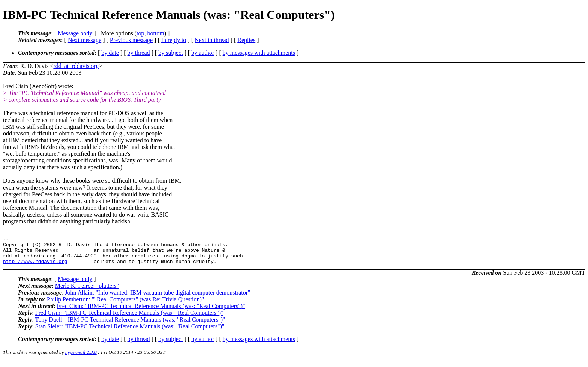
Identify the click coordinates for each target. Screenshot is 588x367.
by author (203, 53)
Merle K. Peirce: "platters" (87, 291)
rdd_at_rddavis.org (76, 66)
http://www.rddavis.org (35, 267)
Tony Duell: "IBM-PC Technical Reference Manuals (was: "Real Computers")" (130, 325)
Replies (246, 40)
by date (110, 53)
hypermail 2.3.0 (81, 358)
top (140, 33)
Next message (85, 40)
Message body (75, 33)
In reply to (174, 40)
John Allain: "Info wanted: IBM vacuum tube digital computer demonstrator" (157, 298)
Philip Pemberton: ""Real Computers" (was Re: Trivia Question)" (125, 305)
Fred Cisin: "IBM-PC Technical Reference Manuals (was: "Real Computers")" (151, 312)
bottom (155, 33)
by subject (170, 53)
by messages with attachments (259, 53)
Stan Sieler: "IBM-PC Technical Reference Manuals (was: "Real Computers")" (130, 332)
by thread (139, 53)
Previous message (131, 40)
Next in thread (212, 40)
